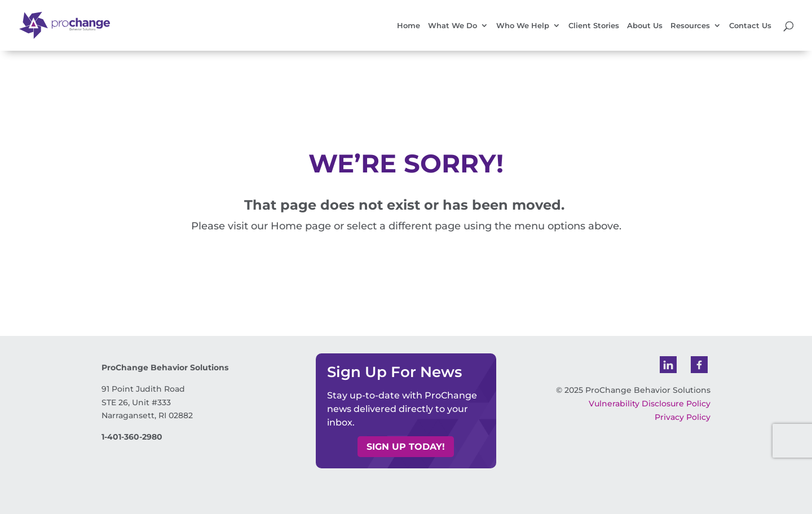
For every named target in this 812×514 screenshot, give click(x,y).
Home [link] (409, 26)
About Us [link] (645, 26)
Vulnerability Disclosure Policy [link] (650, 404)
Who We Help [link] (523, 26)
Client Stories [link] (594, 26)
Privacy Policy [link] (683, 417)
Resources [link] (690, 26)
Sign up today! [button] (406, 447)
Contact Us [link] (750, 26)
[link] (74, 25)
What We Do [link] (453, 26)
